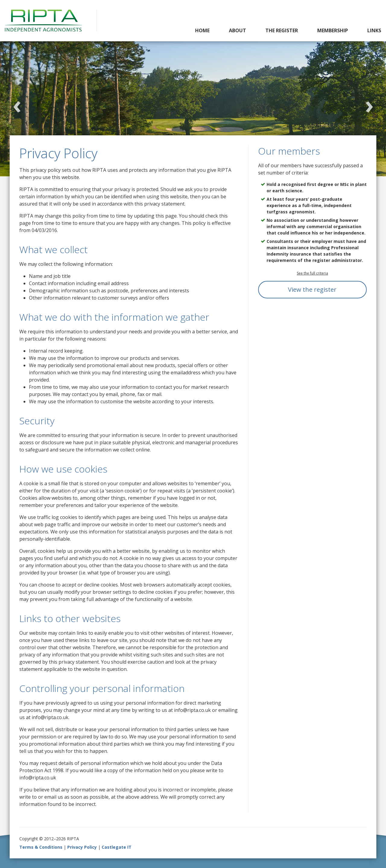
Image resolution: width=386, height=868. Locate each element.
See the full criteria (312, 273)
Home (202, 30)
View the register (312, 289)
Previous (17, 104)
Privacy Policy (82, 847)
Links (374, 30)
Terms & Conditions (41, 847)
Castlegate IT (117, 847)
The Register (282, 30)
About (237, 30)
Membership (333, 30)
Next (369, 104)
